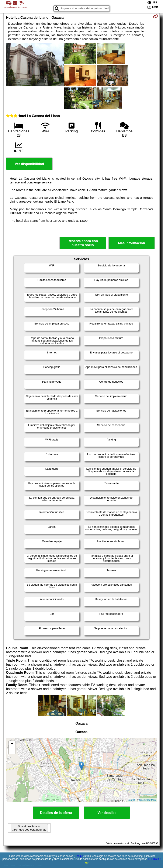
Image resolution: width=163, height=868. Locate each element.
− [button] (12, 751)
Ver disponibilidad (29, 164)
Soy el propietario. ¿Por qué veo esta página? (29, 828)
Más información (131, 243)
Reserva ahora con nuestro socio (83, 243)
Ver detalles (107, 813)
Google (79, 856)
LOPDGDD (154, 859)
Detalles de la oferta (56, 813)
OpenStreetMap (148, 800)
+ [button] (12, 744)
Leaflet (131, 800)
